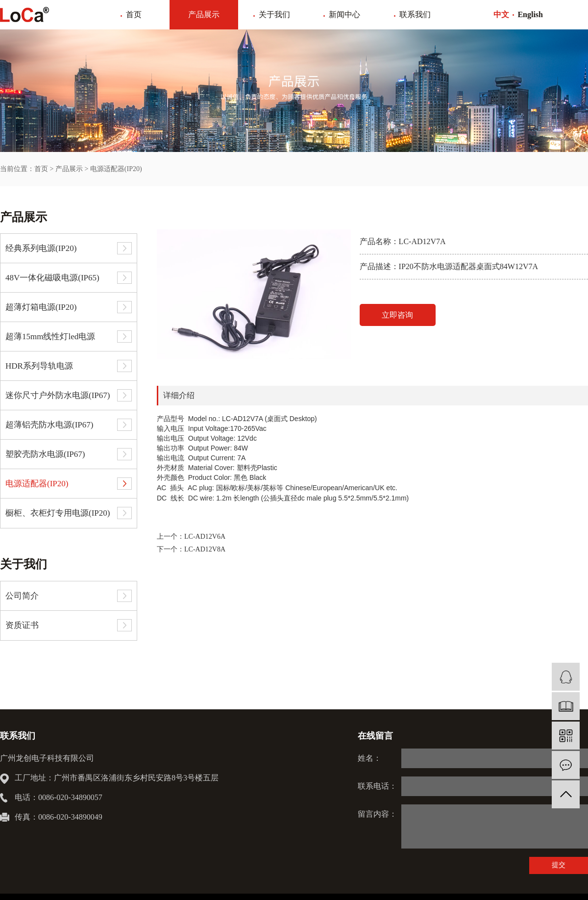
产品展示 (204, 14)
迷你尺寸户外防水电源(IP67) (58, 395)
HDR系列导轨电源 (39, 366)
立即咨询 (397, 315)
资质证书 (22, 625)
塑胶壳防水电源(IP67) (45, 454)
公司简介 (22, 596)
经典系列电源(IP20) (41, 248)
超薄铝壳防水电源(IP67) (49, 425)
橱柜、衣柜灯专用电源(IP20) (58, 513)
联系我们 (415, 14)
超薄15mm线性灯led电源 (50, 337)
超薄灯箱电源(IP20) (41, 307)
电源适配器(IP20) (116, 169)
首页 (134, 14)
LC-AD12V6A (205, 537)
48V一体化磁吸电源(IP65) (52, 278)
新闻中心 (344, 14)
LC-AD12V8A (205, 549)
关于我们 (274, 14)
